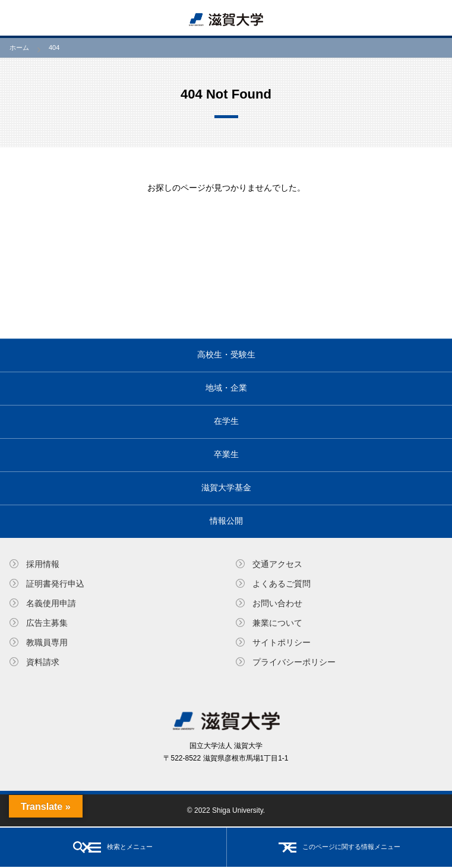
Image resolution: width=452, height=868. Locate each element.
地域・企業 (226, 388)
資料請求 (43, 662)
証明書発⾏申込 (55, 584)
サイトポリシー (282, 642)
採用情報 (43, 564)
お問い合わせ (277, 603)
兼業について (277, 623)
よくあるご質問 (282, 584)
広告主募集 (47, 623)
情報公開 (226, 521)
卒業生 (226, 454)
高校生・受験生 (226, 354)
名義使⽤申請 (51, 603)
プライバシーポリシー (294, 662)
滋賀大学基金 (226, 487)
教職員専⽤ (47, 642)
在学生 (226, 421)
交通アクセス (277, 564)
